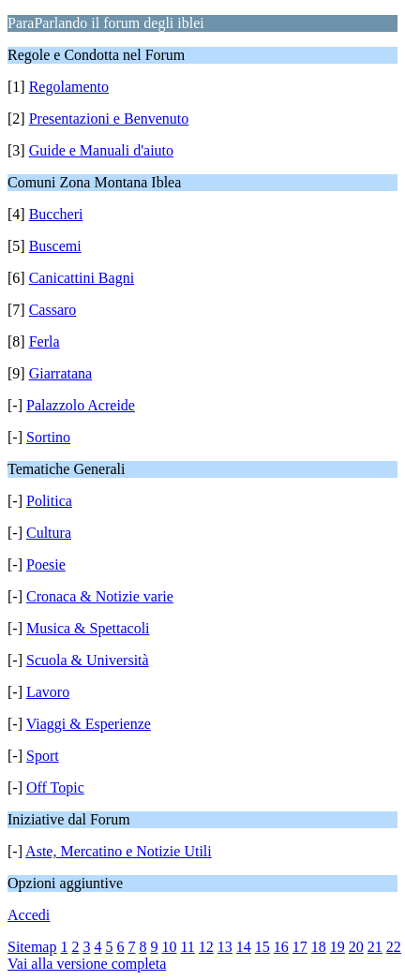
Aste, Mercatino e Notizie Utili (119, 851)
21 (375, 947)
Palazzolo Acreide (81, 405)
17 (300, 947)
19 (337, 947)
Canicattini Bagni (82, 278)
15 (262, 947)
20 (356, 947)
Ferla (45, 342)
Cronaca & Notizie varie (100, 596)
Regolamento (69, 87)
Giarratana (61, 373)
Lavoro (48, 692)
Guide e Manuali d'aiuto (101, 150)
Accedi (29, 915)
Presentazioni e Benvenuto (109, 119)
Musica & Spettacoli (88, 628)
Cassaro (53, 310)
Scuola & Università (88, 660)
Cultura (49, 533)
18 (319, 947)
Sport (43, 756)
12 (206, 947)
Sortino (48, 437)
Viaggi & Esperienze (89, 724)
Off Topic (55, 787)
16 (281, 947)
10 (169, 947)
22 (394, 947)
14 (244, 947)
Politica (49, 501)
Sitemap (32, 947)
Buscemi (55, 246)
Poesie (46, 564)
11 (187, 947)
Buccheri (56, 214)
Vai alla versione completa (87, 964)
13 (225, 947)
